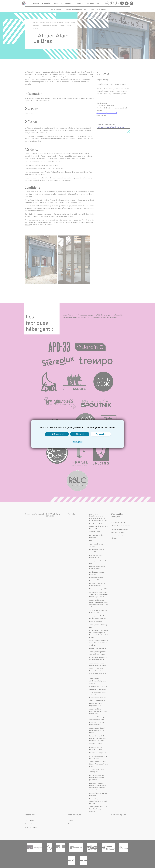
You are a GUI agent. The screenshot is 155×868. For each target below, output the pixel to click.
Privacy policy (77, 442)
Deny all (80, 434)
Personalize (101, 434)
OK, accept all (57, 434)
